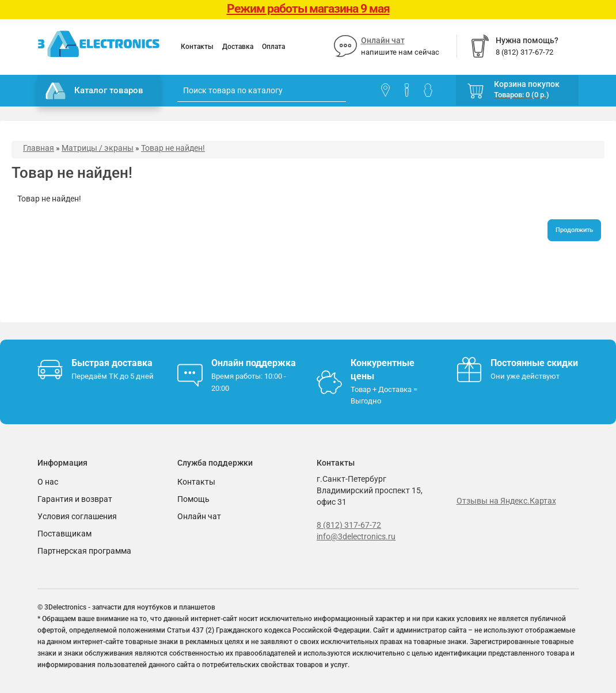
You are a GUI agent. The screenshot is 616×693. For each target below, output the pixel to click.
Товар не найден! (173, 148)
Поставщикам (64, 534)
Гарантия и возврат (75, 499)
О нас (48, 482)
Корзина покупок (527, 84)
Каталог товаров (94, 91)
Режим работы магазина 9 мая (308, 9)
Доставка (238, 47)
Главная (39, 148)
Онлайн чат (383, 40)
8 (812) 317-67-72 (349, 525)
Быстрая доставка (112, 363)
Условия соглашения (77, 516)
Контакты (197, 47)
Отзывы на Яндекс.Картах (506, 501)
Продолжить (574, 230)
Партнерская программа (84, 551)
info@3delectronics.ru (356, 536)
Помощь (193, 499)
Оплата (273, 47)
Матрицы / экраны (98, 148)
